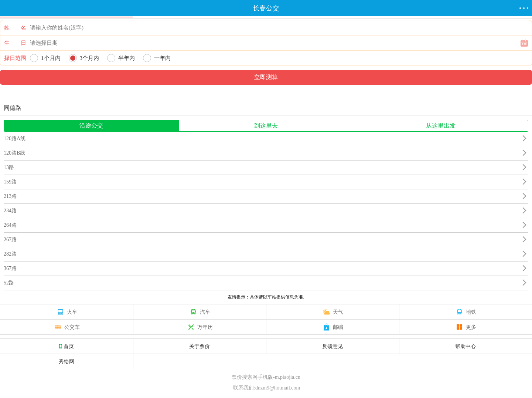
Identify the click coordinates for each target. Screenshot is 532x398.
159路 (10, 182)
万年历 (199, 327)
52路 (9, 283)
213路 (10, 196)
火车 (66, 312)
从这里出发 (441, 126)
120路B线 (14, 153)
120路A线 (15, 139)
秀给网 (66, 361)
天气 (332, 312)
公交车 (66, 327)
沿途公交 (91, 126)
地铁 (465, 312)
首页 (66, 346)
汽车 (199, 312)
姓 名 (15, 28)
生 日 (15, 43)
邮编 (332, 327)
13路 (9, 167)
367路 (10, 268)
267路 (10, 240)
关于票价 (199, 346)
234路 (10, 211)
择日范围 (15, 58)
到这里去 (266, 126)
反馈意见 (332, 346)
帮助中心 (465, 346)
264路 (10, 225)
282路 (10, 254)
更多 (465, 327)
